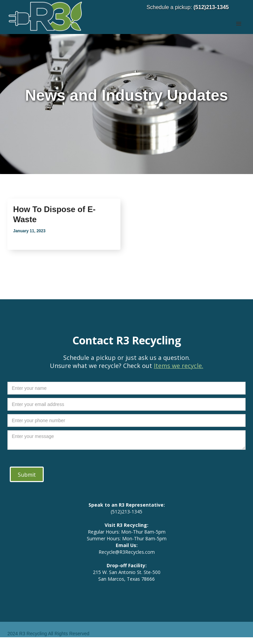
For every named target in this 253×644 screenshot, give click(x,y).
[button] (239, 17)
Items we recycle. (178, 366)
